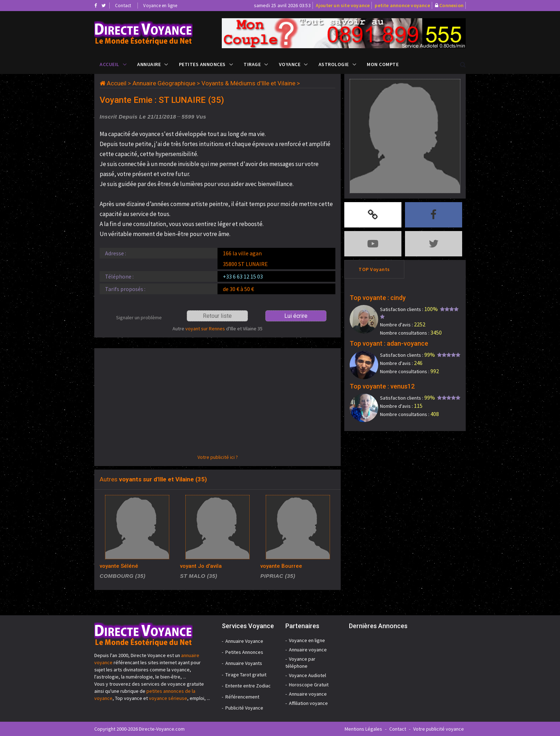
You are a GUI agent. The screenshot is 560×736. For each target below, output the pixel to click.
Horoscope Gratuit (309, 685)
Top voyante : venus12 (382, 386)
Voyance (290, 64)
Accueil (109, 64)
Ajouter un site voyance (343, 5)
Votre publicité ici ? (218, 457)
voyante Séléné (119, 566)
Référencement (242, 697)
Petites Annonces (202, 64)
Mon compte (383, 64)
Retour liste (217, 316)
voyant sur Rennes (205, 329)
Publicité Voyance (244, 708)
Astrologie (334, 64)
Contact (123, 6)
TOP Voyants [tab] (374, 269)
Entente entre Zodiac (248, 686)
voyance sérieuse (168, 698)
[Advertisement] (217, 404)
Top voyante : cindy (378, 298)
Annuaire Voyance (244, 641)
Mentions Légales (363, 729)
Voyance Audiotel (307, 675)
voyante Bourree (281, 566)
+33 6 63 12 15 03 (243, 276)
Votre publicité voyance (439, 729)
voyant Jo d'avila (201, 566)
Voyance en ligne (160, 6)
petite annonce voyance (402, 5)
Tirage (252, 64)
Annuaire (149, 64)
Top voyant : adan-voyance (389, 343)
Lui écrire (296, 316)
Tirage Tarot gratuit (246, 675)
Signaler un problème (139, 317)
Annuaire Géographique (164, 83)
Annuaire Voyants (244, 663)
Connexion (451, 5)
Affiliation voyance (308, 703)
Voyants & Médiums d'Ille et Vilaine (248, 83)
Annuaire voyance (308, 650)
